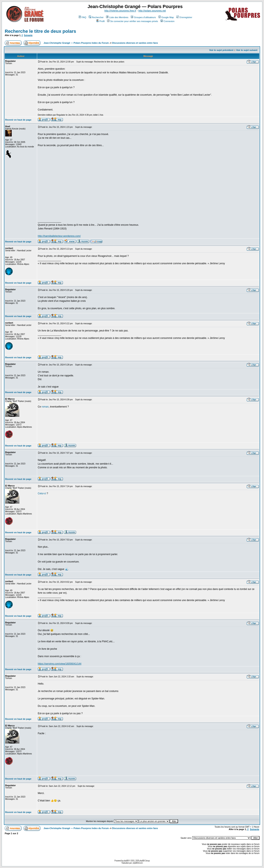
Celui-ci (42, 493)
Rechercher (96, 17)
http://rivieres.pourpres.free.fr (120, 11)
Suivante (28, 35)
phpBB (126, 861)
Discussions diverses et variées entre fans (135, 43)
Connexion (167, 21)
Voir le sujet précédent (221, 50)
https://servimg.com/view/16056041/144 (60, 664)
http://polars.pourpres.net (152, 11)
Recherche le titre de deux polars (40, 31)
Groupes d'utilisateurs (143, 17)
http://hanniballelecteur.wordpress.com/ (59, 236)
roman (45, 407)
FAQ (82, 17)
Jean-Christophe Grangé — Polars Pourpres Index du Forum (76, 43)
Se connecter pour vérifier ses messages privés (133, 21)
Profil (100, 21)
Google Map (166, 17)
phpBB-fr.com (138, 863)
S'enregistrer (184, 17)
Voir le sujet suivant (247, 50)
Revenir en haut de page (18, 120)
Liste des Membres (117, 17)
